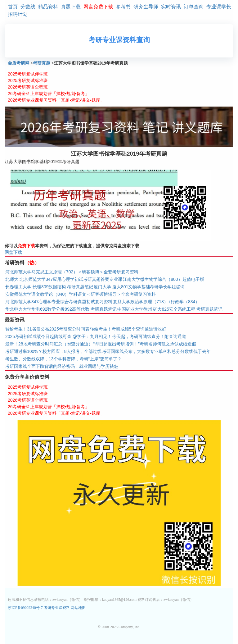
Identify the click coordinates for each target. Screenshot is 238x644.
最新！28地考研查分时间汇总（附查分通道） (49, 344)
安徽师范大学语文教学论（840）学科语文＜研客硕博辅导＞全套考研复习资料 (81, 294)
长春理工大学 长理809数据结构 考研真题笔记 (49, 287)
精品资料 (48, 7)
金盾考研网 (19, 63)
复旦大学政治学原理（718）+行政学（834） (156, 302)
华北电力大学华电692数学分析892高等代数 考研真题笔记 (61, 309)
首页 (13, 7)
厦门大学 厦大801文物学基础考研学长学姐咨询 (139, 287)
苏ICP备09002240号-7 (26, 608)
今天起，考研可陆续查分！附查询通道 (149, 336)
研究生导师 (146, 7)
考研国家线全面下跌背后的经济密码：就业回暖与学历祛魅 (62, 366)
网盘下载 (13, 252)
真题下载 (71, 7)
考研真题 (42, 63)
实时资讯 (171, 7)
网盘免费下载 (98, 7)
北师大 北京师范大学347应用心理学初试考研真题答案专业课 (64, 279)
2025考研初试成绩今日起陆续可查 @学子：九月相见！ (58, 336)
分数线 (28, 7)
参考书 (123, 7)
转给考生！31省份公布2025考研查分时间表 (47, 329)
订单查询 (194, 7)
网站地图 (78, 608)
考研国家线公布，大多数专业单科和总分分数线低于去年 (156, 351)
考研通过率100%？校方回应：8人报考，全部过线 (53, 351)
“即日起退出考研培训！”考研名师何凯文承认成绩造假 (145, 344)
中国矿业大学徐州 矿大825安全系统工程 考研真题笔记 (170, 309)
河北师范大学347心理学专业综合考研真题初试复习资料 (59, 302)
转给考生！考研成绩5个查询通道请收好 (128, 329)
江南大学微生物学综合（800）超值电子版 (163, 279)
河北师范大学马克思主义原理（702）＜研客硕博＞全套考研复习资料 (72, 272)
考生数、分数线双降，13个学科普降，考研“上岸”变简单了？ (63, 359)
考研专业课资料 (57, 608)
